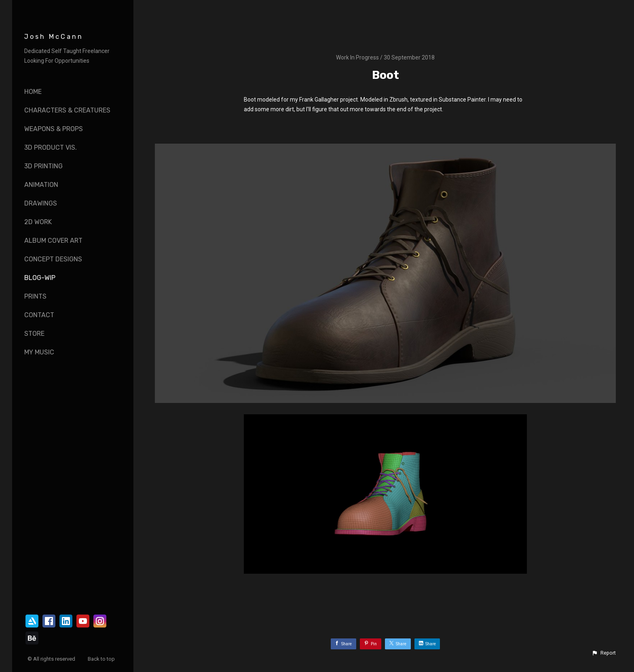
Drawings (41, 203)
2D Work (38, 222)
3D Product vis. (51, 147)
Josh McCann (54, 37)
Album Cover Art (53, 241)
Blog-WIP (40, 278)
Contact (39, 315)
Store (34, 334)
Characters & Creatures (67, 110)
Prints (35, 296)
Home (33, 92)
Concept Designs (53, 259)
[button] (604, 653)
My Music (39, 352)
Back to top (102, 659)
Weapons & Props (54, 129)
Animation (41, 185)
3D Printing (43, 166)
